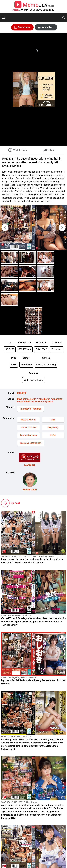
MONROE (22, 393)
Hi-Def (53, 435)
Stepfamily (53, 427)
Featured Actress (28, 435)
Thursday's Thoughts (30, 409)
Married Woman (28, 427)
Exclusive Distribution (31, 443)
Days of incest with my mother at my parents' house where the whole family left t (40, 400)
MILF (53, 420)
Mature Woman (28, 420)
